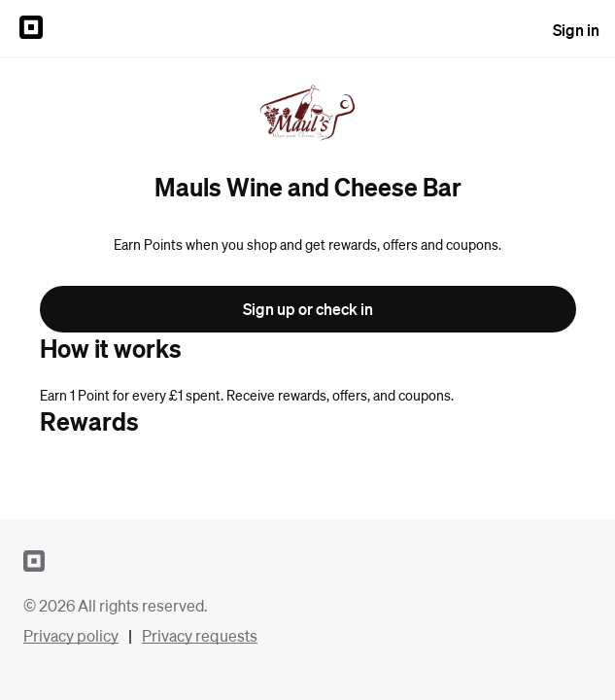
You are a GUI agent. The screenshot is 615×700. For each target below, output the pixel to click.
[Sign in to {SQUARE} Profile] (31, 29)
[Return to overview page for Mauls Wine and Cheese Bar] (307, 115)
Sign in (576, 30)
